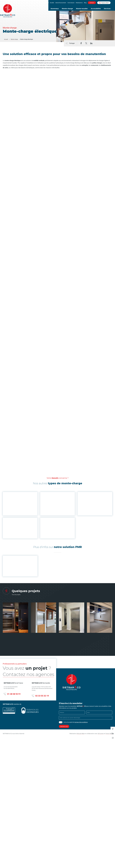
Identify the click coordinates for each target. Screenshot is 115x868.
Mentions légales (92, 686)
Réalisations (79, 3)
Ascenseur (55, 9)
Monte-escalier (82, 9)
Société (52, 3)
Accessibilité (96, 9)
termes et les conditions (81, 722)
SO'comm (101, 734)
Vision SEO (109, 734)
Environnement (92, 677)
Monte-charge (67, 9)
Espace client (104, 3)
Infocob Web (80, 734)
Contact (92, 3)
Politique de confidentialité (95, 688)
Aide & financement (61, 3)
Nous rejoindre (91, 675)
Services (107, 9)
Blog (85, 3)
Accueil (47, 3)
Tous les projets (16, 595)
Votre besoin (71, 3)
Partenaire (90, 683)
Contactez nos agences (20, 675)
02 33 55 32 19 (40, 696)
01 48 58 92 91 (12, 694)
